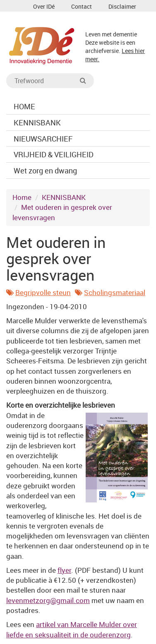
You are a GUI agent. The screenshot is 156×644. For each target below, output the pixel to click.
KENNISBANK (64, 197)
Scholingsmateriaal (115, 292)
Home (22, 197)
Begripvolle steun (43, 292)
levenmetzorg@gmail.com (48, 600)
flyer (64, 570)
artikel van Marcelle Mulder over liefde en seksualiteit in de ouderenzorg (72, 629)
